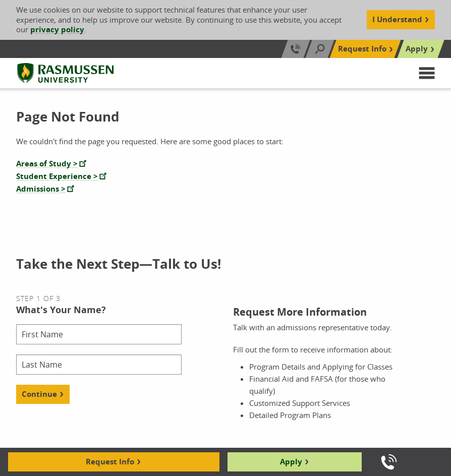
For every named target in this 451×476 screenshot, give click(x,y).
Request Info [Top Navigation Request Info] (362, 49)
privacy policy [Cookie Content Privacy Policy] (57, 29)
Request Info (110, 462)
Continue (39, 394)
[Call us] (389, 462)
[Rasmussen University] (65, 73)
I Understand (397, 19)
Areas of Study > (47, 164)
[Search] (320, 49)
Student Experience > (57, 176)
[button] (427, 73)
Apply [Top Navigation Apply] (417, 49)
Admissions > (41, 189)
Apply (291, 462)
